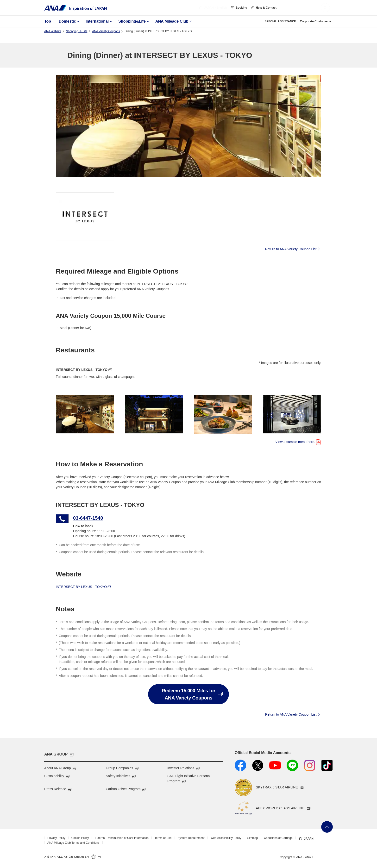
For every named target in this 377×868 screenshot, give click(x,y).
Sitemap (252, 838)
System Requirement (191, 838)
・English (213, 8)
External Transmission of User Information (122, 838)
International (97, 21)
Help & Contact (264, 8)
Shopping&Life (132, 21)
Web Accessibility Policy (226, 838)
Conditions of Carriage (278, 838)
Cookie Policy (80, 838)
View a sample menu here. (298, 442)
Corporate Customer (314, 21)
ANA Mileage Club (172, 21)
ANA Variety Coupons (106, 31)
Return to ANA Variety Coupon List (293, 249)
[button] (325, 8)
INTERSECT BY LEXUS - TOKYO (82, 370)
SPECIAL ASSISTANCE (280, 21)
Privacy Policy (56, 838)
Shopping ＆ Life (77, 31)
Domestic (67, 21)
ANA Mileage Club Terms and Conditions (73, 843)
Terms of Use (163, 838)
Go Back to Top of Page (327, 827)
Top (48, 21)
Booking (239, 8)
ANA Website (53, 31)
